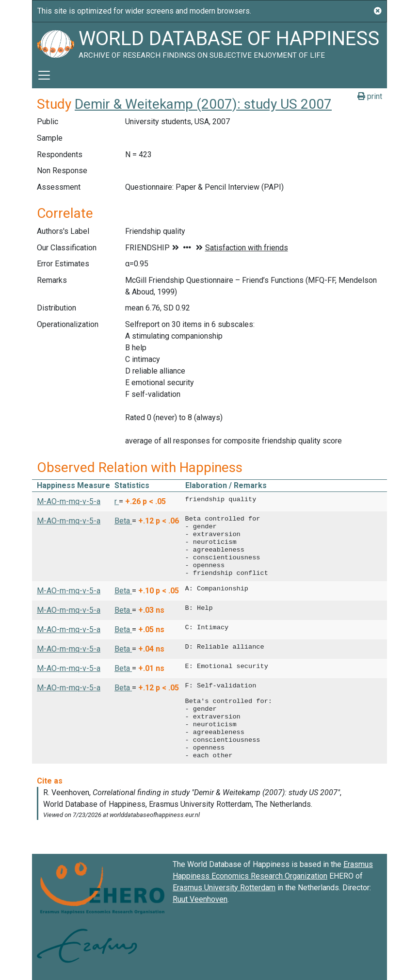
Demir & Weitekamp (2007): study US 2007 (203, 104)
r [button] (117, 501)
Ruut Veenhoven (200, 899)
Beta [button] (123, 521)
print (370, 96)
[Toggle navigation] (44, 75)
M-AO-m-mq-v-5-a (69, 501)
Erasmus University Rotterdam (224, 888)
